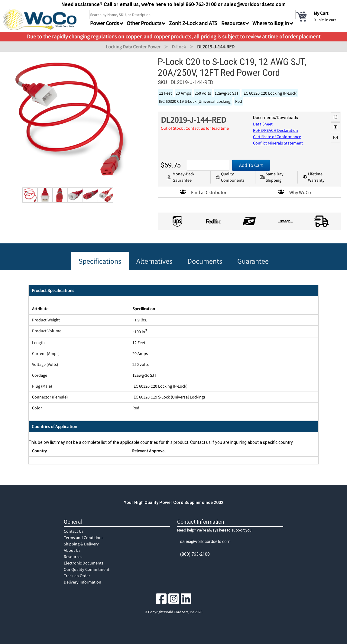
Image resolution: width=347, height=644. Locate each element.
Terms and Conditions (84, 538)
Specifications (100, 261)
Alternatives (154, 261)
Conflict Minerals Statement (278, 143)
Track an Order (77, 576)
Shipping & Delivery (81, 544)
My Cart (321, 13)
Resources (73, 557)
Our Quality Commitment (87, 569)
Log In (282, 23)
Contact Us (74, 531)
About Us (72, 550)
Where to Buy (268, 23)
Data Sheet (263, 124)
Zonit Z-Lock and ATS (193, 23)
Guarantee (253, 261)
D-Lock (179, 47)
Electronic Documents (84, 563)
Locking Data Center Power (133, 47)
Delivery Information (83, 582)
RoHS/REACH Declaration (276, 130)
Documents (205, 261)
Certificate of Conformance (277, 137)
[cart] (320, 16)
